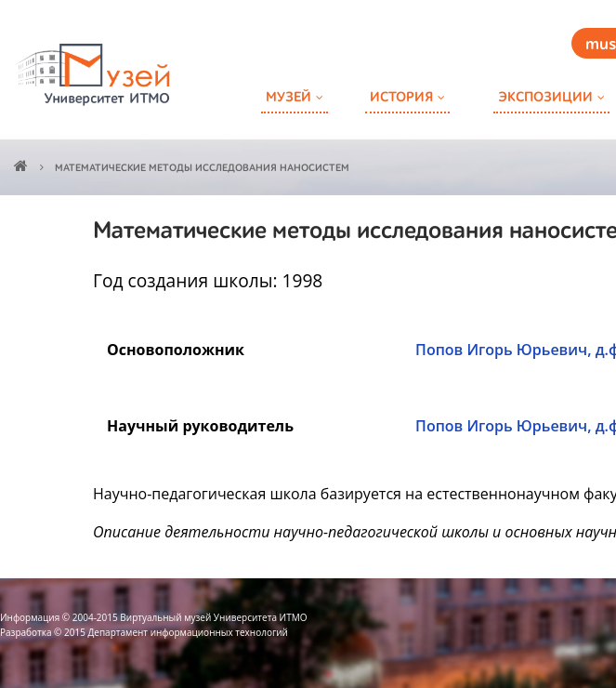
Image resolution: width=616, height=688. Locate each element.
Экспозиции (545, 97)
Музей (288, 97)
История (401, 97)
